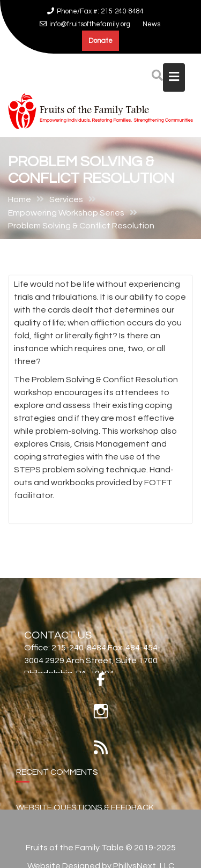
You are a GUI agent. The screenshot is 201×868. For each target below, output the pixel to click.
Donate (100, 41)
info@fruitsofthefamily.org (85, 24)
